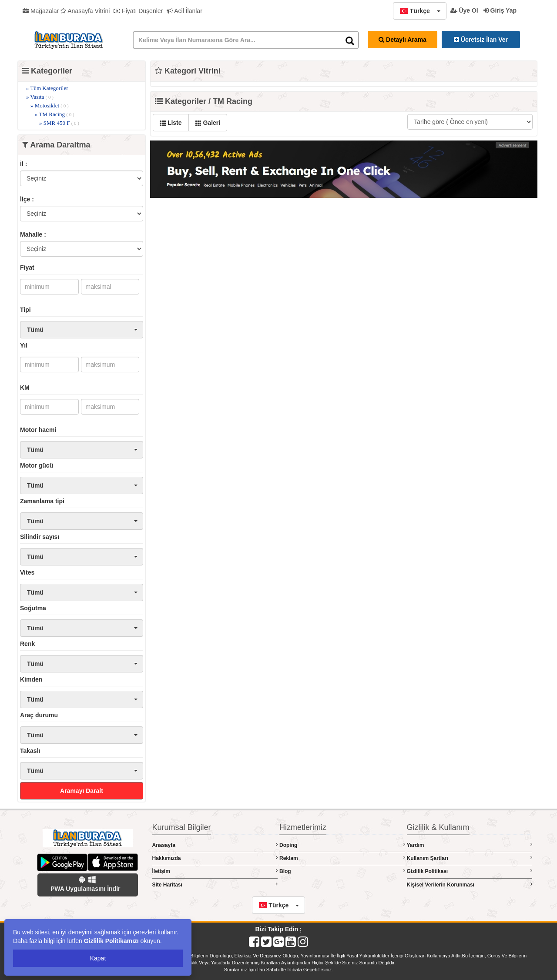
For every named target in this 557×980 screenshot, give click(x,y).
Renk (27, 644)
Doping (342, 845)
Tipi (25, 310)
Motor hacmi (38, 430)
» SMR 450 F (59, 123)
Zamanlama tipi (42, 501)
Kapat (98, 958)
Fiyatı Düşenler (138, 11)
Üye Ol (464, 10)
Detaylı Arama (403, 40)
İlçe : (27, 199)
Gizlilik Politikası (470, 871)
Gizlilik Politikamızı (111, 941)
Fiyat (27, 268)
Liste (171, 123)
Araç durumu (39, 715)
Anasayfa (215, 845)
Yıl (24, 345)
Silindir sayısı (40, 537)
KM (25, 388)
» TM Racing (55, 114)
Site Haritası (215, 885)
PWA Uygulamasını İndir (86, 884)
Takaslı (30, 751)
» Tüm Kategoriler (47, 88)
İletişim (215, 871)
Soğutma (33, 608)
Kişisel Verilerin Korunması (470, 885)
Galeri (208, 123)
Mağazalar (41, 11)
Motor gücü (37, 465)
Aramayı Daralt (82, 791)
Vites (27, 572)
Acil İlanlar (185, 11)
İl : (23, 164)
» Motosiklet (50, 105)
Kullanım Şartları (470, 858)
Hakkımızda (215, 858)
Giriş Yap (500, 10)
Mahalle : (33, 234)
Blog (342, 871)
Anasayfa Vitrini (85, 11)
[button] (419, 11)
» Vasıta (40, 97)
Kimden (31, 679)
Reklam (342, 858)
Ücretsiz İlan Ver (481, 40)
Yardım (470, 845)
